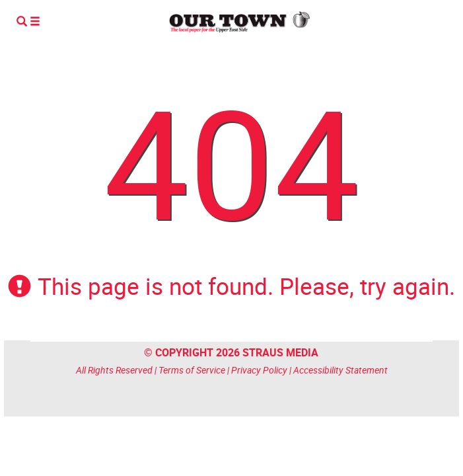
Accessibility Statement (340, 370)
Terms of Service (192, 370)
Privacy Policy (259, 370)
